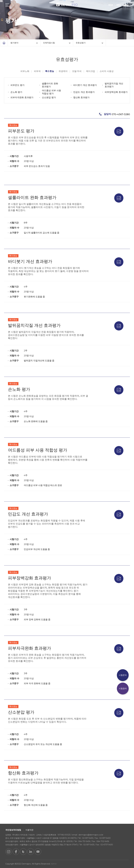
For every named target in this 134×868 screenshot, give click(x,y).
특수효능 (50, 71)
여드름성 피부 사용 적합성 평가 (51, 92)
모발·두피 (77, 71)
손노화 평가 (16, 92)
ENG (119, 5)
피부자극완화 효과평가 (22, 97)
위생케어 (63, 71)
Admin (54, 864)
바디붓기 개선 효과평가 (85, 85)
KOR (111, 5)
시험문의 (123, 675)
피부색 (37, 71)
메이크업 (91, 71)
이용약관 (29, 830)
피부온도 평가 (17, 85)
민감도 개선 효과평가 (84, 92)
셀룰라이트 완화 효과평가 (50, 85)
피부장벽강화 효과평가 (116, 92)
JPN (127, 5)
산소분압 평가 (49, 97)
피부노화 (25, 71)
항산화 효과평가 (81, 97)
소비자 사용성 (107, 71)
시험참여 (123, 688)
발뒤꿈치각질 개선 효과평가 (114, 85)
